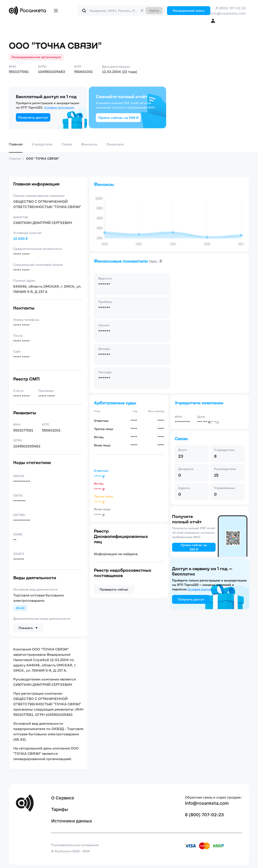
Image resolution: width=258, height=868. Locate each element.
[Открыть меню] (56, 11)
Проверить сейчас (114, 589)
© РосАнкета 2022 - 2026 (71, 851)
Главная (16, 144)
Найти (154, 11)
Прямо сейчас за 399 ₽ (118, 118)
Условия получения (59, 107)
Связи (67, 144)
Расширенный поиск (189, 11)
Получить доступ (33, 117)
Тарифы (60, 809)
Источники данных (72, 821)
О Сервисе (63, 798)
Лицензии (115, 144)
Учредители (42, 144)
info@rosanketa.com (228, 13)
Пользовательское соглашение (75, 845)
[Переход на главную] (28, 11)
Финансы (89, 144)
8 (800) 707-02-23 (231, 8)
